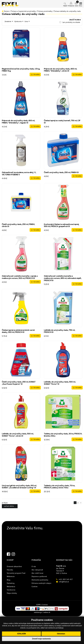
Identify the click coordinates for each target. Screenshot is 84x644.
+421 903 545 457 (66, 579)
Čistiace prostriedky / (45, 11)
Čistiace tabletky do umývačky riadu (67, 11)
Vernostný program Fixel (16, 573)
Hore (5, 503)
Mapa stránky (12, 593)
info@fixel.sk (64, 582)
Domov (6, 11)
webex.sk (47, 612)
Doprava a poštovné (39, 576)
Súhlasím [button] (22, 634)
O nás (34, 566)
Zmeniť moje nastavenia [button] (41, 639)
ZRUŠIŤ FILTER (75, 20)
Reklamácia (11, 586)
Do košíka (37, 74)
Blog (9, 580)
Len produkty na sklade (70, 22)
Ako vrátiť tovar (37, 573)
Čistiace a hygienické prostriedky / (24, 11)
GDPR (38, 605)
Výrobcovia (18, 21)
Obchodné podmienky (40, 580)
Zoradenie (8, 21)
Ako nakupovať (37, 570)
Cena (26, 21)
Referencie (11, 576)
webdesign (38, 612)
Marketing (11, 583)
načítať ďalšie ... (10, 506)
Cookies (35, 586)
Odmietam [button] (61, 634)
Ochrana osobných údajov (41, 583)
